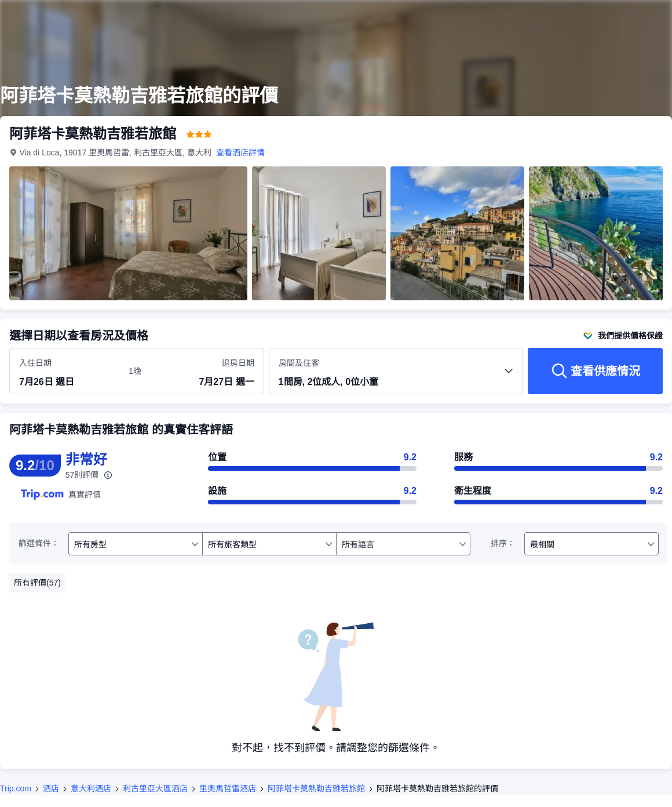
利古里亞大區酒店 (155, 788)
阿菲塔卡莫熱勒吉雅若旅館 (316, 788)
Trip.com (16, 788)
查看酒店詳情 (240, 152)
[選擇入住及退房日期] (67, 372)
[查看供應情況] (595, 371)
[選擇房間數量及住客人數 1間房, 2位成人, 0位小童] (396, 376)
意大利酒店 (91, 788)
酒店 (51, 788)
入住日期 (35, 363)
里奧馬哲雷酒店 (228, 788)
